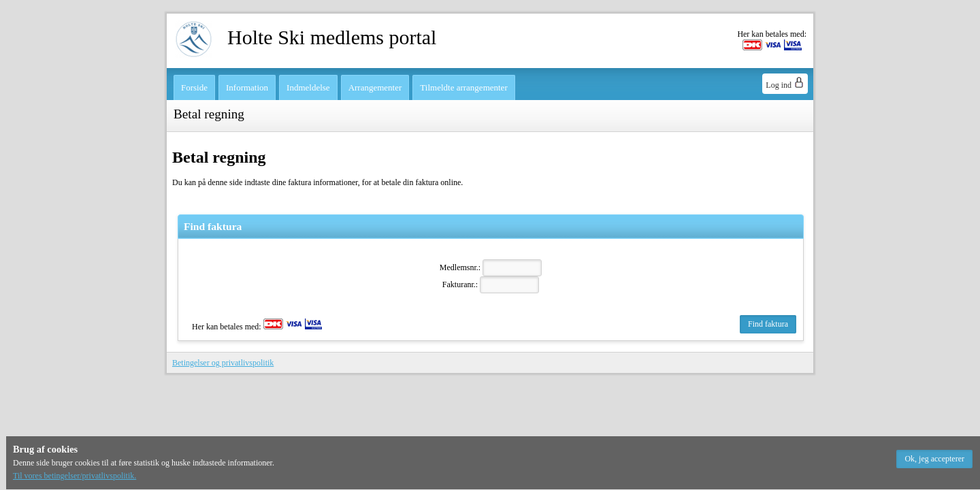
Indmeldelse (308, 87)
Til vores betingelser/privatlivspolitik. (75, 476)
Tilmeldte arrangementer (463, 87)
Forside (194, 87)
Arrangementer (375, 87)
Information (247, 87)
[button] (934, 459)
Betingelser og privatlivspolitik (223, 363)
